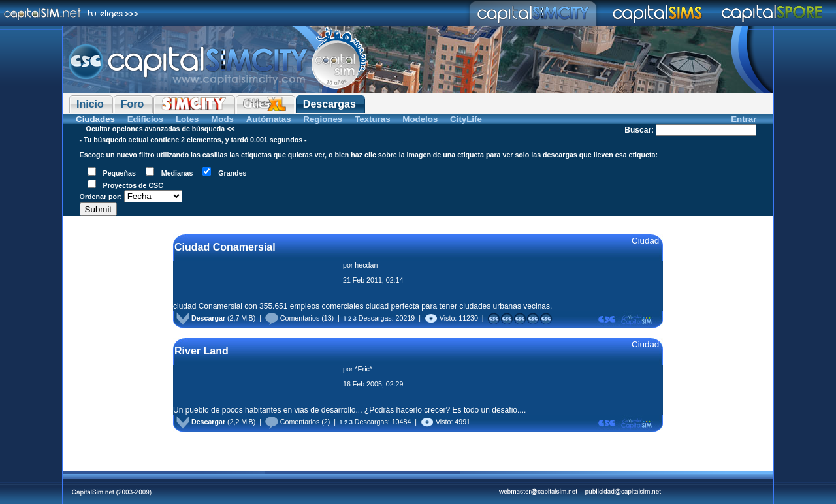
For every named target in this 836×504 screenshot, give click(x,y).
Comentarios (292, 318)
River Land (201, 351)
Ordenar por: (101, 197)
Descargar (201, 318)
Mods (222, 119)
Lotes (187, 119)
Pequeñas (120, 173)
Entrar (744, 119)
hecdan (366, 265)
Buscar (638, 130)
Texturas (373, 119)
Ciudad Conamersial (225, 247)
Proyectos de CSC (133, 185)
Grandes (232, 173)
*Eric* (363, 369)
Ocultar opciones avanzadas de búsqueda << (161, 129)
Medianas (177, 173)
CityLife (466, 119)
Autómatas (269, 119)
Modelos (420, 119)
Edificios (146, 119)
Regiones (323, 119)
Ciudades (95, 119)
